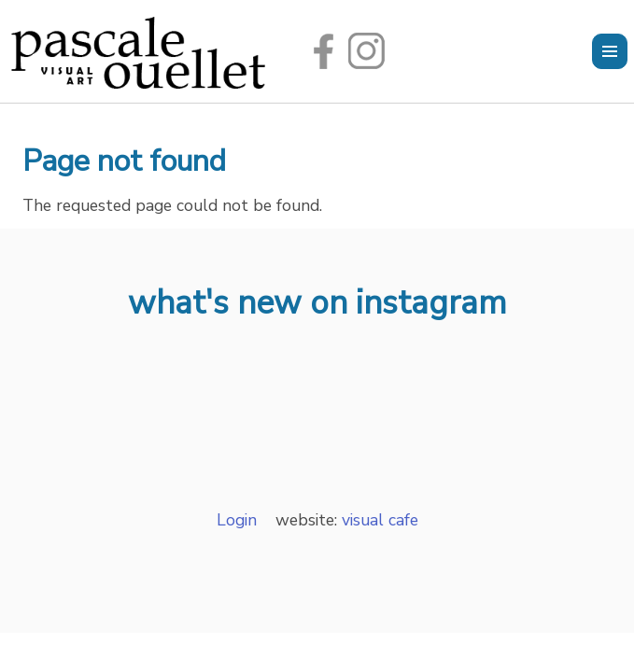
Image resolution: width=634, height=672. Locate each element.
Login (237, 520)
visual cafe (378, 520)
